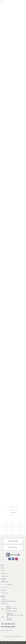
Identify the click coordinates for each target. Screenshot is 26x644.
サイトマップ (3, 630)
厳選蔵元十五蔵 (4, 582)
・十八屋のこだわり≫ (13, 510)
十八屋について (4, 574)
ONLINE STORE (13, 541)
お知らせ (3, 571)
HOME (2, 568)
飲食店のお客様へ (4, 643)
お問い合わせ (13, 547)
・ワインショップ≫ (13, 515)
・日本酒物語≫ (13, 513)
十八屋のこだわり (5, 576)
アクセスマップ (4, 593)
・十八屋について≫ (13, 507)
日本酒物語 (3, 579)
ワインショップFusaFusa (7, 585)
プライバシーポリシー (9, 630)
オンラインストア (22, 643)
